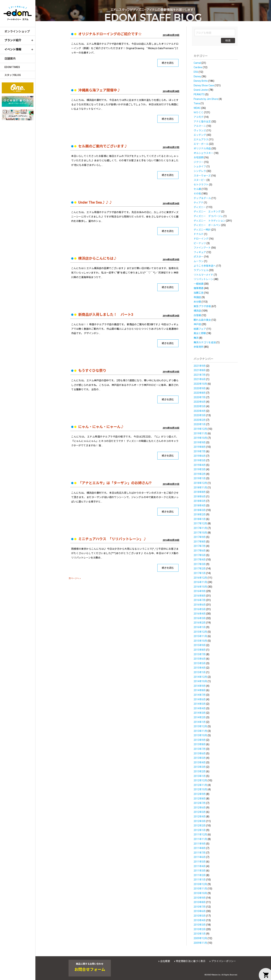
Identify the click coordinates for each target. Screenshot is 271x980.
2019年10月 (200, 438)
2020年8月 (200, 393)
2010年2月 (200, 929)
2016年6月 (200, 605)
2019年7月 (200, 451)
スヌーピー (200, 180)
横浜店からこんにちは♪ (98, 258)
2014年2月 (200, 717)
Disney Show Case (204, 85)
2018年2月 (200, 514)
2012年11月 (200, 785)
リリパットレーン (203, 279)
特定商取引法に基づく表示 (191, 961)
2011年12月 (200, 835)
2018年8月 (200, 492)
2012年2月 (200, 826)
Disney (197, 76)
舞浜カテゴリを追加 (205, 342)
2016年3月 (200, 618)
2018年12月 (200, 483)
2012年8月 (200, 799)
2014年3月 (200, 713)
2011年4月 (200, 866)
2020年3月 (200, 415)
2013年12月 (200, 726)
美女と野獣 (200, 333)
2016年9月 (200, 591)
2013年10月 (200, 735)
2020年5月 (200, 406)
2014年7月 (200, 695)
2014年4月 (200, 708)
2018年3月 (200, 510)
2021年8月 (200, 370)
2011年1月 (200, 880)
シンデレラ (200, 171)
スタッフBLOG (13, 75)
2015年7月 (200, 654)
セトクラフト (201, 185)
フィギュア (200, 252)
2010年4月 (200, 920)
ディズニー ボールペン (207, 225)
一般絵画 (199, 284)
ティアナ (198, 203)
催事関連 (199, 288)
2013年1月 (200, 776)
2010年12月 (200, 884)
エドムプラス (201, 139)
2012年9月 (200, 794)
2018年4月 (200, 505)
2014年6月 (200, 699)
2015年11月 (200, 636)
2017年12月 (200, 523)
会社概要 (165, 961)
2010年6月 (200, 911)
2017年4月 (200, 560)
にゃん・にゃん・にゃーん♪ (101, 427)
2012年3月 (200, 821)
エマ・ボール (201, 144)
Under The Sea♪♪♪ (95, 202)
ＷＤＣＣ (199, 112)
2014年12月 (200, 677)
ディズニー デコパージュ (208, 216)
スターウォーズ (202, 176)
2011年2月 (200, 875)
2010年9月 (200, 898)
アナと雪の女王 (202, 122)
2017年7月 (200, 546)
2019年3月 (200, 469)
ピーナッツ (200, 243)
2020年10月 (200, 384)
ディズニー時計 (202, 230)
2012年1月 (200, 830)
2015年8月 (200, 650)
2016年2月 (200, 623)
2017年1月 (200, 573)
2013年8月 (200, 744)
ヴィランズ (200, 131)
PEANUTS (199, 94)
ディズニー (200, 207)
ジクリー (199, 162)
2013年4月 (200, 762)
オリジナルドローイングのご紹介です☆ (110, 34)
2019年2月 (200, 474)
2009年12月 (200, 938)
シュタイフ (200, 166)
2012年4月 (200, 817)
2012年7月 (200, 803)
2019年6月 (200, 456)
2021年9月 (200, 366)
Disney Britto (201, 81)
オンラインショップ (17, 31)
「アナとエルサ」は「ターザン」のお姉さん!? (115, 483)
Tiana (197, 103)
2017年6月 (200, 551)
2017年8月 (200, 542)
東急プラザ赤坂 (202, 306)
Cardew (198, 67)
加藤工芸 (199, 293)
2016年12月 (200, 578)
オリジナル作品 (202, 148)
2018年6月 (200, 497)
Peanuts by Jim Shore (206, 99)
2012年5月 (200, 812)
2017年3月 (200, 564)
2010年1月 (200, 934)
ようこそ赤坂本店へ (205, 266)
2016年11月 (200, 582)
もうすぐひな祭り (92, 371)
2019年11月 (200, 433)
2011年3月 (200, 871)
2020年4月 (200, 411)
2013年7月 (200, 749)
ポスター (199, 257)
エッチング (200, 135)
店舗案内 (10, 59)
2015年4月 (200, 668)
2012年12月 (200, 780)
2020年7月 (200, 397)
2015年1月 (200, 672)
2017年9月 (200, 537)
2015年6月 (200, 659)
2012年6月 (200, 808)
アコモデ (199, 117)
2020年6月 (200, 402)
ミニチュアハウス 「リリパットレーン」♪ (112, 539)
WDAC (197, 108)
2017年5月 (200, 555)
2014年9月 (200, 686)
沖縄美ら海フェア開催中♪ (99, 90)
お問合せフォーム (90, 970)
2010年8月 (200, 902)
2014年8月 (200, 690)
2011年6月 (200, 857)
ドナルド (199, 234)
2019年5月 (200, 460)
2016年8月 (200, 596)
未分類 (197, 302)
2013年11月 (200, 731)
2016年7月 (200, 600)
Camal (197, 63)
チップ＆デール (202, 198)
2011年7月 (200, 853)
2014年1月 (200, 722)
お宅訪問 (199, 157)
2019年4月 (200, 465)
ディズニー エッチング (207, 212)
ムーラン (199, 261)
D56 (196, 72)
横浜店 (197, 311)
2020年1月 (200, 424)
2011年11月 (200, 839)
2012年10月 (200, 789)
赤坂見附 (199, 347)
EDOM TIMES (12, 67)
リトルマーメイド (203, 275)
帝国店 (197, 297)
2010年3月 (200, 925)
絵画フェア (200, 329)
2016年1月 (200, 627)
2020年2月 (200, 420)
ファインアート (202, 248)
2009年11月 (200, 943)
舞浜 (196, 338)
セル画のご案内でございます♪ (103, 146)
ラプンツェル (201, 270)
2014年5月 (200, 704)
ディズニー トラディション (210, 221)
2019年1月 (200, 478)
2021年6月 (200, 379)
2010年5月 (200, 916)
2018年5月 (200, 501)
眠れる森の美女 (202, 320)
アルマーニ (200, 126)
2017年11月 (200, 528)
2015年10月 (200, 641)
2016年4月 (200, 614)
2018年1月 (200, 519)
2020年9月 (200, 388)
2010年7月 (200, 907)
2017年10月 (200, 533)
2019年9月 (200, 442)
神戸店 (197, 324)
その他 (197, 194)
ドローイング (201, 239)
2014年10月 (200, 681)
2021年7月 (200, 375)
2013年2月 (200, 771)
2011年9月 (200, 844)
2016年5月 (200, 609)
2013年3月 (200, 767)
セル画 (197, 189)
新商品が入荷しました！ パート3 (106, 315)
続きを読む (168, 63)
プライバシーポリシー (224, 961)
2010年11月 (200, 889)
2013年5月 (200, 758)
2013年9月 (200, 740)
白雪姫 (197, 315)
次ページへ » (75, 578)
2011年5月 (200, 862)
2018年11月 (200, 488)
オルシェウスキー (204, 153)
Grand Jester (201, 90)
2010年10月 (200, 893)
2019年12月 (200, 429)
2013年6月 (200, 753)
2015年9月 (200, 645)
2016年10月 (200, 587)
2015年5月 (200, 663)
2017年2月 (200, 569)
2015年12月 (200, 632)
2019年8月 (200, 447)
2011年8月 (200, 848)
